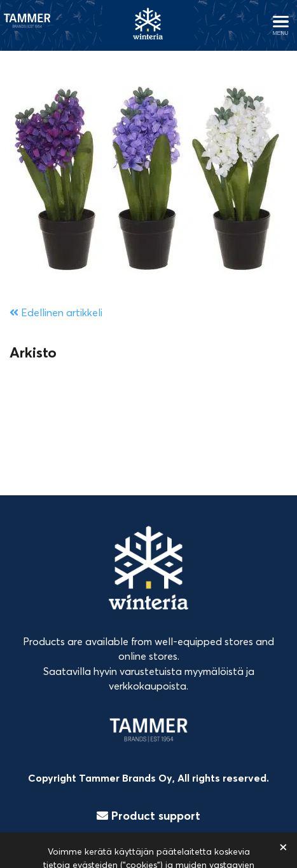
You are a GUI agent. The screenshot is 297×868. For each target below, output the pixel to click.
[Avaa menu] (280, 25)
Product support (148, 816)
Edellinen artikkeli (56, 312)
